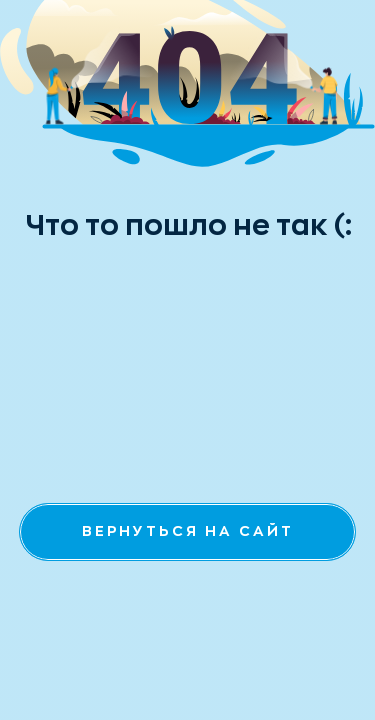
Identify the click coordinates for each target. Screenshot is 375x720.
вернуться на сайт (188, 531)
